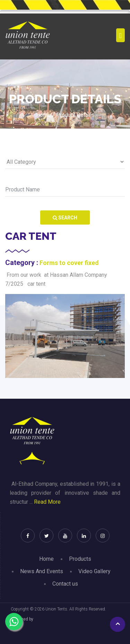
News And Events (42, 571)
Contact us (65, 584)
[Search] (65, 190)
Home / (45, 115)
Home (46, 559)
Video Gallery (94, 571)
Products (80, 559)
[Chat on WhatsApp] (14, 622)
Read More (47, 502)
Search (65, 218)
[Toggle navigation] (120, 35)
